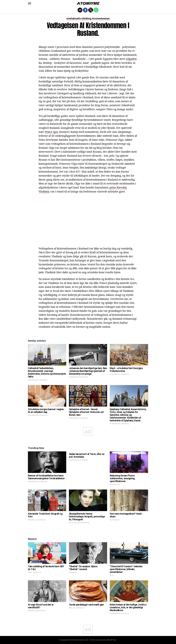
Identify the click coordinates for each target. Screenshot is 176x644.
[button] (30, 3)
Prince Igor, (52, 132)
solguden (131, 59)
